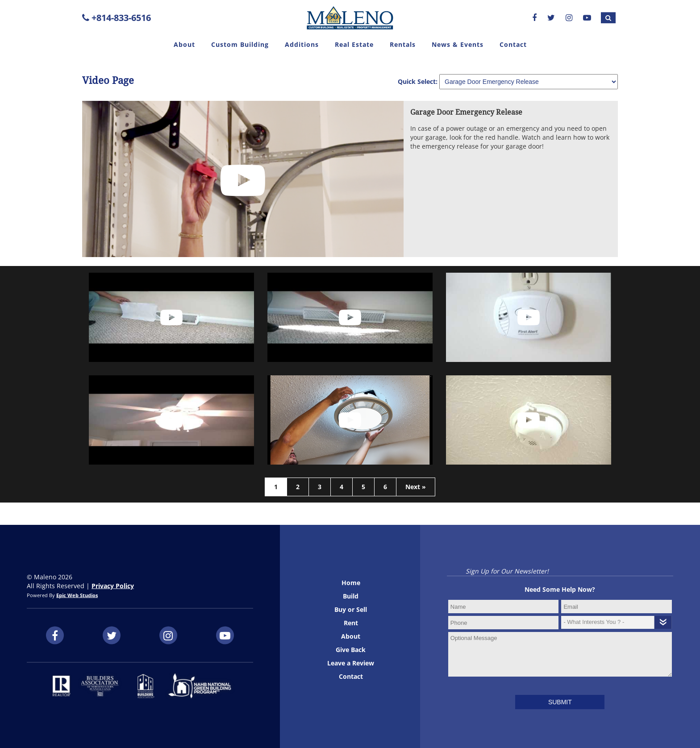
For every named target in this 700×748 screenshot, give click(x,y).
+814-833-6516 (117, 18)
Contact (513, 44)
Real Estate (354, 44)
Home (351, 583)
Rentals (403, 44)
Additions (302, 44)
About (184, 44)
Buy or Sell (351, 609)
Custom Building (240, 44)
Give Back (351, 650)
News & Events (458, 44)
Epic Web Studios (77, 595)
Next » (416, 487)
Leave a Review (351, 663)
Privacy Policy (113, 586)
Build (351, 596)
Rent (351, 623)
